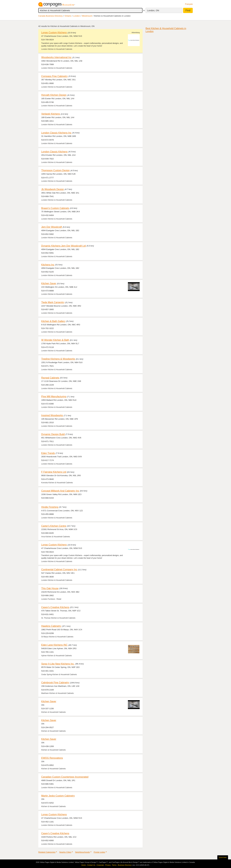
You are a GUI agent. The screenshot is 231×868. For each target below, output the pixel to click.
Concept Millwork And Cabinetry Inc (60, 491)
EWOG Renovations (52, 758)
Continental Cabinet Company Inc (59, 569)
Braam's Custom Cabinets (55, 208)
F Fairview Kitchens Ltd (54, 472)
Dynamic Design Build (53, 434)
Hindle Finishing (50, 507)
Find (188, 10)
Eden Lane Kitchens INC (54, 645)
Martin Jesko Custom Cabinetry (58, 796)
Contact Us (91, 865)
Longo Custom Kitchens (54, 32)
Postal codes (99, 852)
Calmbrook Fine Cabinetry (55, 682)
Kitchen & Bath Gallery (53, 321)
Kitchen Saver (49, 283)
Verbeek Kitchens (51, 114)
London (77, 16)
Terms (114, 865)
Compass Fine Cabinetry (55, 76)
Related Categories (47, 852)
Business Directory (125, 865)
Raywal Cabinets (50, 378)
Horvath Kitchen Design (54, 95)
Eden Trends (48, 453)
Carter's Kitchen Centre (54, 526)
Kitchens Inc (48, 265)
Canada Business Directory (50, 16)
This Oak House (50, 588)
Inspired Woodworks (52, 415)
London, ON (153, 10)
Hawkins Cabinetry (51, 626)
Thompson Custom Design (55, 170)
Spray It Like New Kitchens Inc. (58, 664)
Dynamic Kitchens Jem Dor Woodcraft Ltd (64, 246)
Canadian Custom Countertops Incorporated (65, 777)
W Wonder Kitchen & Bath (55, 340)
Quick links (223, 857)
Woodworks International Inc (56, 57)
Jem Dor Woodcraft (52, 227)
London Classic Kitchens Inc (56, 133)
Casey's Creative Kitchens (55, 607)
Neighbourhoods (82, 852)
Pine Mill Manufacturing (54, 396)
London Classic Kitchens (54, 152)
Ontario (68, 16)
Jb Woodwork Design (53, 189)
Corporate (100, 865)
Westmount (87, 16)
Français (189, 4)
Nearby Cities (65, 852)
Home (84, 865)
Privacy (108, 865)
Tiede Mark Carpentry (53, 302)
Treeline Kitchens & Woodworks (58, 359)
